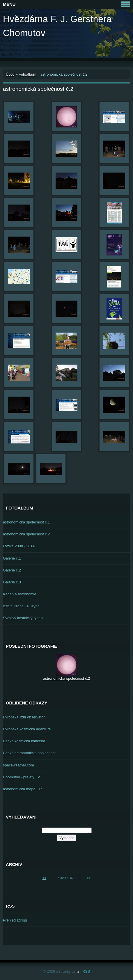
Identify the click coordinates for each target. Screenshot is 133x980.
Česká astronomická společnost (29, 753)
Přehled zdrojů (15, 920)
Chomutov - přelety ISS (22, 777)
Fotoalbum (27, 74)
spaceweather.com (18, 765)
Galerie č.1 (12, 558)
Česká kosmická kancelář (24, 741)
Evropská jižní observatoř (24, 717)
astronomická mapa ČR (22, 789)
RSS (86, 971)
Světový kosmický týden (23, 618)
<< (44, 878)
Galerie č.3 (12, 582)
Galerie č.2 (12, 570)
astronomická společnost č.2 (26, 534)
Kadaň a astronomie (20, 594)
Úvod (10, 74)
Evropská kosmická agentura (27, 729)
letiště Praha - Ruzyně (21, 606)
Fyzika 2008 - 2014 (19, 546)
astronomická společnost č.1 (26, 522)
